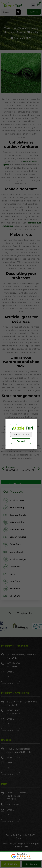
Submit (21, 441)
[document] (21, 434)
